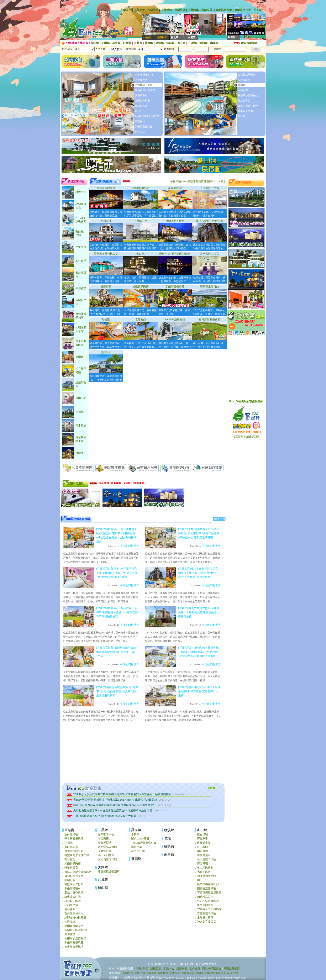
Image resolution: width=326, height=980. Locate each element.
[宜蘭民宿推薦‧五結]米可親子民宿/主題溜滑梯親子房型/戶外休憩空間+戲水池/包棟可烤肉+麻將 (117, 573)
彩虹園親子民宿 (207, 913)
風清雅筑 (70, 934)
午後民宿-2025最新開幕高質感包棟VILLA (205, 181)
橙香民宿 (140, 132)
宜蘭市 (138, 43)
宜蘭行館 (243, 90)
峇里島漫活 (141, 80)
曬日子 (139, 111)
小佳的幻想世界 (129, 546)
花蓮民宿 (232, 973)
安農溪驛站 (244, 80)
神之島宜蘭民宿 (207, 922)
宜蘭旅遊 (180, 10)
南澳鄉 (214, 43)
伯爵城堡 (70, 922)
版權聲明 (156, 968)
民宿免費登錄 (232, 968)
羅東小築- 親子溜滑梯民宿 (175, 254)
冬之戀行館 (138, 851)
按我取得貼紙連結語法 (246, 437)
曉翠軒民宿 (71, 868)
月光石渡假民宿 (107, 859)
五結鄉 (95, 43)
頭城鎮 (170, 43)
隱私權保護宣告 (212, 968)
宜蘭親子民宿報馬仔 (77, 930)
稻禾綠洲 (106, 221)
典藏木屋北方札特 (248, 106)
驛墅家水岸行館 (209, 287)
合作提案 (195, 968)
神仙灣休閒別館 (207, 876)
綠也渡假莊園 (73, 897)
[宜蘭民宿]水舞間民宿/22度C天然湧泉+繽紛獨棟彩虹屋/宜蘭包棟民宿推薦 (199, 691)
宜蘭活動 (166, 10)
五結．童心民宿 (74, 893)
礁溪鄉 (160, 43)
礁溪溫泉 (221, 973)
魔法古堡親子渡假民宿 (210, 221)
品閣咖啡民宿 (142, 101)
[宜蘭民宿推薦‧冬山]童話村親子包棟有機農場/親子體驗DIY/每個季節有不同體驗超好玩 (117, 612)
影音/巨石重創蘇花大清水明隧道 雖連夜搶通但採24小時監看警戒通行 (111, 805)
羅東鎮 (116, 43)
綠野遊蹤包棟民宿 (75, 918)
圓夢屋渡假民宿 (207, 888)
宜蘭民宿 (126, 10)
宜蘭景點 (153, 10)
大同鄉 (203, 43)
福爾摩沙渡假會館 (248, 95)
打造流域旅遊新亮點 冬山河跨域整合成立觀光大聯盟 (102, 816)
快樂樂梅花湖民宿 (208, 884)
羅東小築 (137, 847)
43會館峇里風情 (74, 947)
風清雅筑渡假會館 (145, 90)
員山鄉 (181, 43)
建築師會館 (244, 101)
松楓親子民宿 (141, 287)
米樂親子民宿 (245, 111)
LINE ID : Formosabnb (202, 964)
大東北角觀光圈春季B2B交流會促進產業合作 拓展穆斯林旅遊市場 (109, 810)
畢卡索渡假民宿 (209, 254)
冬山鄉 (106, 43)
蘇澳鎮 (149, 43)
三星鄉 (192, 43)
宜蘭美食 (139, 10)
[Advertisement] (143, 753)
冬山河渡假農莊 (175, 287)
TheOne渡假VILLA (145, 75)
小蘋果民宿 (175, 188)
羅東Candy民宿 (140, 839)
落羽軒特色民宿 (74, 876)
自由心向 (203, 847)
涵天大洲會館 (106, 855)
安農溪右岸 (141, 95)
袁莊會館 (140, 121)
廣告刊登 (182, 968)
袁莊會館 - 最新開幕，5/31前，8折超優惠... (122, 483)
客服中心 (169, 968)
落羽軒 (242, 85)
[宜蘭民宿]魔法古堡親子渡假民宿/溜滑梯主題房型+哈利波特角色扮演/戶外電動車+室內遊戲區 (198, 573)
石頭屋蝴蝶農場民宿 (209, 893)
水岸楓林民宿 (205, 918)
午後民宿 (103, 839)
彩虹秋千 (203, 839)
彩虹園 (242, 116)
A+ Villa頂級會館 (175, 319)
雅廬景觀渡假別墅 (109, 872)
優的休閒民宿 (205, 905)
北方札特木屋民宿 (208, 901)
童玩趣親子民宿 (247, 75)
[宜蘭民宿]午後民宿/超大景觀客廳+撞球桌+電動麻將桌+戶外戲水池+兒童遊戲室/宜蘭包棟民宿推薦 (198, 652)
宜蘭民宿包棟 (224, 10)
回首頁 (257, 10)
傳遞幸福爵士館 (74, 851)
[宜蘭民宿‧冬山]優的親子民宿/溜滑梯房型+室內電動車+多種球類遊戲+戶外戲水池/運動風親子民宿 (199, 533)
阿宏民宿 (203, 863)
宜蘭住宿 (140, 973)
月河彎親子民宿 (144, 85)
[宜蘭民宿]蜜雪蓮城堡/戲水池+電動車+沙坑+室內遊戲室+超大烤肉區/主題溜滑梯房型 (117, 691)
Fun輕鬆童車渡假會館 (147, 116)
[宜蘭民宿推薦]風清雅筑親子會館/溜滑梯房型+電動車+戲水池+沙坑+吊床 (117, 652)
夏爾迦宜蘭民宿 (74, 926)
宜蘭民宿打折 (243, 10)
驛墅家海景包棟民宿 (106, 254)
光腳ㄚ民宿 (204, 872)
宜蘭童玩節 (188, 973)
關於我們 (143, 968)
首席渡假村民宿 (106, 188)
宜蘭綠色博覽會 (205, 973)
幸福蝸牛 (70, 843)
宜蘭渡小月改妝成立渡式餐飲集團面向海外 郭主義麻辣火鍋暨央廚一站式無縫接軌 (119, 794)
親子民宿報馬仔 (144, 127)
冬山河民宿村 (73, 888)
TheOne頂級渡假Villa (144, 843)
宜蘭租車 (193, 10)
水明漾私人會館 (175, 221)
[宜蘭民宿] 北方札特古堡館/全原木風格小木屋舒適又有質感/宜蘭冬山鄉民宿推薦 (199, 612)
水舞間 (135, 834)
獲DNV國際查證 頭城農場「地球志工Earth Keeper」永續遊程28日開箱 (112, 800)
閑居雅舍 (70, 859)
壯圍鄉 (127, 43)
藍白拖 (140, 254)
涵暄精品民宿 (205, 897)
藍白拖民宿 (141, 106)
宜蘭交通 (207, 10)
